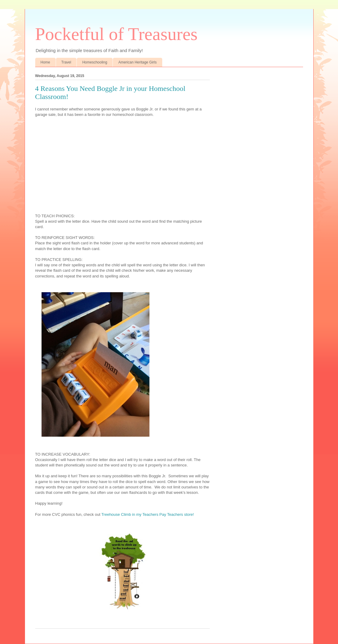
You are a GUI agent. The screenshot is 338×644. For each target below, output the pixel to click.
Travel (66, 62)
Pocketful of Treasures (116, 34)
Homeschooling (95, 62)
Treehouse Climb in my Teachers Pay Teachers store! (148, 514)
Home (45, 62)
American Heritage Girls (137, 62)
